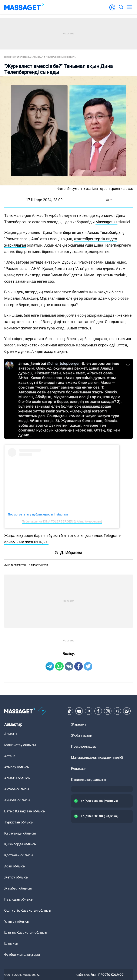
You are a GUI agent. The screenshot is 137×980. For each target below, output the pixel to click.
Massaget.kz (106, 222)
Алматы (11, 734)
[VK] (89, 711)
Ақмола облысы (17, 800)
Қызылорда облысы (20, 844)
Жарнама (79, 724)
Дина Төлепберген (15, 565)
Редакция (79, 769)
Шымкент (12, 944)
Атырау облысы (17, 767)
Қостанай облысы (19, 855)
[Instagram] (108, 711)
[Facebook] (98, 711)
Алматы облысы (17, 778)
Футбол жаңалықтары (22, 955)
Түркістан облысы (19, 822)
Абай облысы (15, 866)
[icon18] (42, 711)
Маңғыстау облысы (20, 745)
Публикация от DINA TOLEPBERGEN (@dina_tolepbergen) (62, 521)
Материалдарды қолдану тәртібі (97, 758)
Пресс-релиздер (84, 746)
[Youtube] (79, 711)
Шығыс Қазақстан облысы (26, 933)
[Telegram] (117, 711)
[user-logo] (112, 10)
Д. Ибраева (68, 553)
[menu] (129, 7)
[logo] (24, 7)
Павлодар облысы (19, 899)
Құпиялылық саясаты (88, 780)
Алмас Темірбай (38, 565)
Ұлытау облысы (17, 921)
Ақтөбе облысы (17, 789)
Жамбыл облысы (18, 888)
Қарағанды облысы (20, 833)
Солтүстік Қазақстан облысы (28, 910)
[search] (121, 7)
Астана (10, 756)
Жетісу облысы (16, 877)
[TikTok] (70, 711)
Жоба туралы (82, 735)
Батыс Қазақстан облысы (25, 811)
